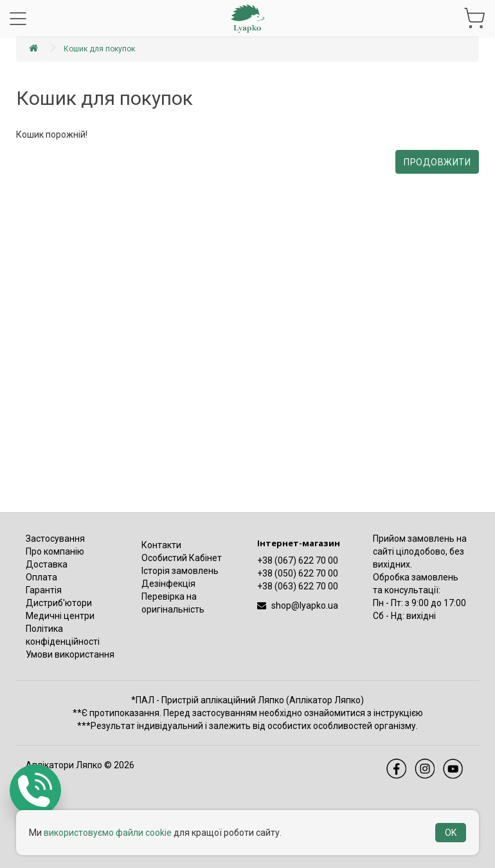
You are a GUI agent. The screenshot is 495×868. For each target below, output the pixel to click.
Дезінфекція (168, 584)
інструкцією (398, 713)
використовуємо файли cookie (108, 833)
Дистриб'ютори (59, 603)
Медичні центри (60, 616)
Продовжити (437, 162)
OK (451, 833)
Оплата (41, 577)
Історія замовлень (180, 571)
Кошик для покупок (99, 49)
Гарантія (44, 590)
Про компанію (55, 551)
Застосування (55, 539)
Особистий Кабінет (182, 558)
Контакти (161, 545)
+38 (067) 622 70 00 (298, 560)
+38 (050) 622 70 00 (298, 573)
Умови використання (70, 654)
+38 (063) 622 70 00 (298, 586)
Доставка (47, 564)
